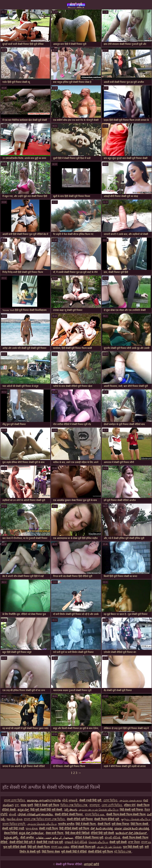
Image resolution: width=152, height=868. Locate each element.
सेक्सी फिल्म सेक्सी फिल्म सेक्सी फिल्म (126, 814)
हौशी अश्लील (27, 838)
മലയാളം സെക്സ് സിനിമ (44, 800)
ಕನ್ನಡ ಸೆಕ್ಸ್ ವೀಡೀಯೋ (32, 833)
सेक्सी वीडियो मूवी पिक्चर (80, 819)
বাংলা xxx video (60, 847)
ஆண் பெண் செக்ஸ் (109, 847)
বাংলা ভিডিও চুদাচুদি (14, 824)
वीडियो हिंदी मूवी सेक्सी (103, 833)
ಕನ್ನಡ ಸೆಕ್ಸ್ (23, 810)
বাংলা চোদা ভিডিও (15, 800)
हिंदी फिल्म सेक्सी (140, 824)
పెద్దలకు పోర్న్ (11, 838)
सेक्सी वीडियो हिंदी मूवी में (22, 842)
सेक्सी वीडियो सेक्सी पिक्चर (69, 814)
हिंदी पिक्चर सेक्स (51, 852)
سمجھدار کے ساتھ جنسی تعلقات (55, 838)
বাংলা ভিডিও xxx (95, 814)
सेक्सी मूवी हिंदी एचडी (13, 829)
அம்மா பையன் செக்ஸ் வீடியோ (98, 810)
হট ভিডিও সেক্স (123, 852)
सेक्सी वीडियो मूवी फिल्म (101, 852)
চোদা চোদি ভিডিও (112, 805)
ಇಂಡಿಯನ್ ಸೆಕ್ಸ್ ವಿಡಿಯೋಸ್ (131, 833)
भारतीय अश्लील (66, 824)
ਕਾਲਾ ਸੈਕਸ (134, 842)
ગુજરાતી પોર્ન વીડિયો (76, 842)
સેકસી (12, 814)
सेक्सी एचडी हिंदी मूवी (91, 800)
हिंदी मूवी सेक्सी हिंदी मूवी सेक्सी (47, 810)
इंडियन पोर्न (130, 805)
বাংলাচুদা (95, 805)
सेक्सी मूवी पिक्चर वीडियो (76, 5)
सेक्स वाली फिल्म (55, 833)
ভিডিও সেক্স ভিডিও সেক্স (74, 805)
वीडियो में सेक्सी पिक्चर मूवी (89, 838)
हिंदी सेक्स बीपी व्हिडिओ (77, 833)
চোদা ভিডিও (111, 800)
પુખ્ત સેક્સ (32, 829)
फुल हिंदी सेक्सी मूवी (133, 847)
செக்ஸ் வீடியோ (98, 842)
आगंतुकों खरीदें (91, 864)
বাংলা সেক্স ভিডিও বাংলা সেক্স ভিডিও (45, 819)
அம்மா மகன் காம (131, 800)
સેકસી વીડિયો (113, 838)
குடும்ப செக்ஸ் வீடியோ (136, 819)
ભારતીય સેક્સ (14, 819)
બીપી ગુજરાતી (70, 800)
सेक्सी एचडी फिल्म (48, 829)
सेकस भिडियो (11, 833)
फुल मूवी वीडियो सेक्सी (15, 847)
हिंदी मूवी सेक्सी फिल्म (39, 847)
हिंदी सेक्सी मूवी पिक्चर (132, 810)
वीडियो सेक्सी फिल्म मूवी (83, 847)
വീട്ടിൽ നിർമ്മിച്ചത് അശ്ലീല (35, 814)
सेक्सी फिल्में (104, 824)
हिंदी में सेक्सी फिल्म (86, 824)
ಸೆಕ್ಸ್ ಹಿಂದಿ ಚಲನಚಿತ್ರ (102, 829)
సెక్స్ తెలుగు (71, 810)
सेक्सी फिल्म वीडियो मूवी (107, 819)
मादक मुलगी (27, 805)
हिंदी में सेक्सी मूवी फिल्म (47, 805)
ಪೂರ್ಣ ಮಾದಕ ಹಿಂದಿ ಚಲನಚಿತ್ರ (132, 829)
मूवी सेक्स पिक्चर (120, 824)
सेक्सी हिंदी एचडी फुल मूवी (50, 842)
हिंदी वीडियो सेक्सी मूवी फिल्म (74, 829)
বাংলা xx (146, 842)
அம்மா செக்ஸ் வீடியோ (42, 824)
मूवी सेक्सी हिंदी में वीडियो (74, 852)
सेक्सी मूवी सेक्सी (118, 842)
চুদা (17, 805)
